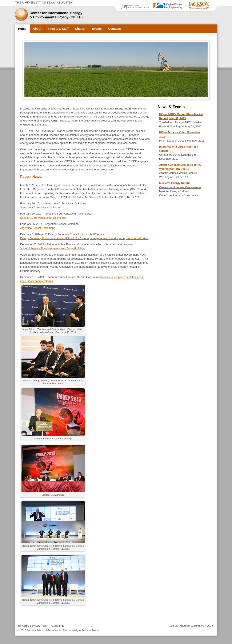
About (37, 29)
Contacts (115, 29)
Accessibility (57, 626)
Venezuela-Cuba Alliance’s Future (40, 207)
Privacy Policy (40, 626)
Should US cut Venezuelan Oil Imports (43, 218)
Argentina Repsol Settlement (37, 228)
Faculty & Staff (58, 29)
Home (22, 29)
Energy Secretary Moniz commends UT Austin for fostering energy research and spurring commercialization (84, 238)
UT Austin (23, 626)
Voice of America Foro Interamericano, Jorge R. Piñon (52, 248)
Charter (80, 29)
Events (97, 29)
